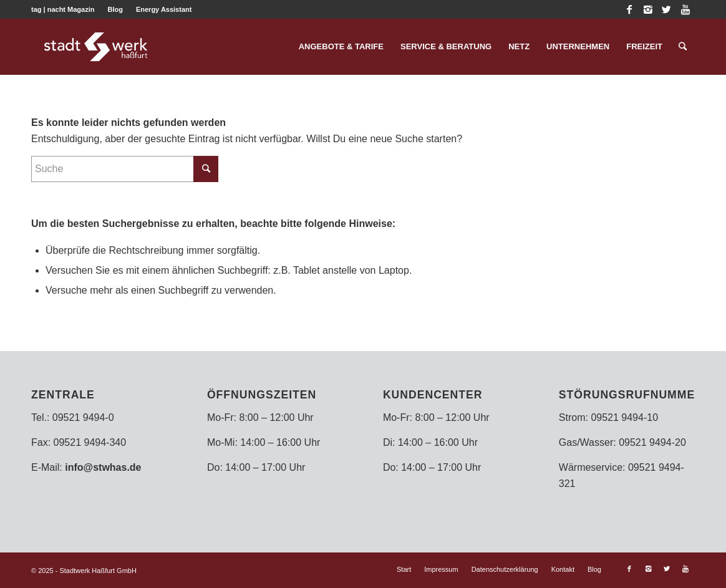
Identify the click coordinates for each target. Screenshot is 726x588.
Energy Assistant (164, 9)
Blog (115, 9)
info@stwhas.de (103, 467)
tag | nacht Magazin (63, 9)
